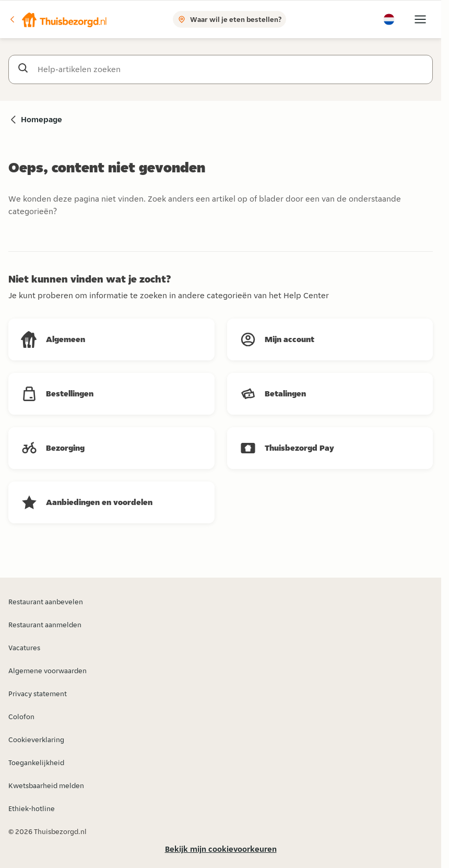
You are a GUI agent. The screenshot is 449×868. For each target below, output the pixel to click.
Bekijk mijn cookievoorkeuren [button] (221, 849)
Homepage (42, 119)
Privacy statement (38, 694)
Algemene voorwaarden (48, 671)
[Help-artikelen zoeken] (231, 69)
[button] (58, 19)
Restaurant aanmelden (45, 625)
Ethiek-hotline (32, 808)
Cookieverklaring (36, 740)
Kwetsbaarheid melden (46, 785)
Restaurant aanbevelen (46, 602)
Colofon (21, 717)
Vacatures (24, 648)
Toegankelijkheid (36, 763)
